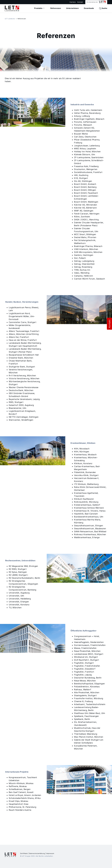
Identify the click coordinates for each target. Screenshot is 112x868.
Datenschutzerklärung (37, 853)
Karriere (73, 2)
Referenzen (56, 8)
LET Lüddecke (10, 19)
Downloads (89, 8)
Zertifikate (24, 853)
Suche (103, 8)
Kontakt (80, 2)
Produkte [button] (39, 8)
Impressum (50, 853)
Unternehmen (72, 8)
